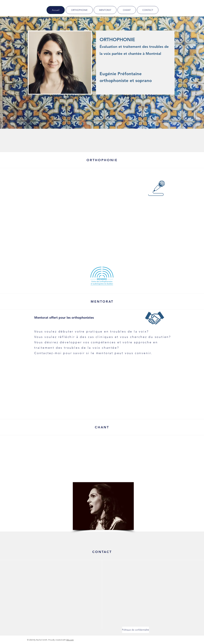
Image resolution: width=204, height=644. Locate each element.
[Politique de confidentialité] (136, 630)
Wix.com (70, 640)
